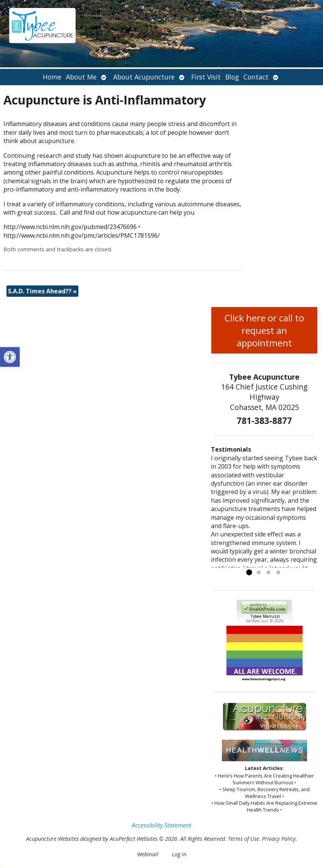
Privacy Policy (279, 839)
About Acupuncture (144, 77)
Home (52, 77)
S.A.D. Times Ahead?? (42, 291)
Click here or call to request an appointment (264, 330)
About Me (81, 77)
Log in (179, 854)
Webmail (148, 854)
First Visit (206, 77)
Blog (232, 77)
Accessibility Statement (161, 825)
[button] (10, 357)
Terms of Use (243, 839)
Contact (256, 77)
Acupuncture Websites (52, 839)
